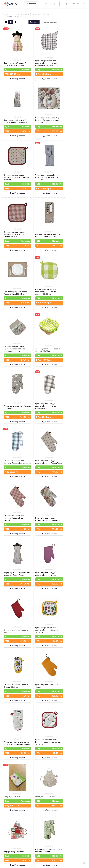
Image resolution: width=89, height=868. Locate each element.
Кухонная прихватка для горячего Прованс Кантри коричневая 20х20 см (46, 63)
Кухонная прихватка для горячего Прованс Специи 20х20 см (46, 630)
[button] (85, 4)
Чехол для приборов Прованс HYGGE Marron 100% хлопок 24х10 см (48, 177)
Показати (25, 69)
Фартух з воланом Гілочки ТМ (48, 797)
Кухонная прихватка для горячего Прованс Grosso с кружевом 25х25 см (15, 349)
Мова (76, 4)
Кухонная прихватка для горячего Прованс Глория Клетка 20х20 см (14, 234)
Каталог (31, 4)
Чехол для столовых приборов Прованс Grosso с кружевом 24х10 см (48, 120)
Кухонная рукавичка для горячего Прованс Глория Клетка (14, 518)
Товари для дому (22, 14)
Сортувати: (34, 22)
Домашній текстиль (41, 14)
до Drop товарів (18, 79)
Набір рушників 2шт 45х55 (15, 797)
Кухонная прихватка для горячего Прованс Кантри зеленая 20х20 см (46, 292)
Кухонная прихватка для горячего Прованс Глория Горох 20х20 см (17, 177)
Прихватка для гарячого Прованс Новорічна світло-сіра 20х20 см (48, 742)
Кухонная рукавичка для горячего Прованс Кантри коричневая (46, 406)
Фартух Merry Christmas (14, 852)
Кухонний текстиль (13, 16)
